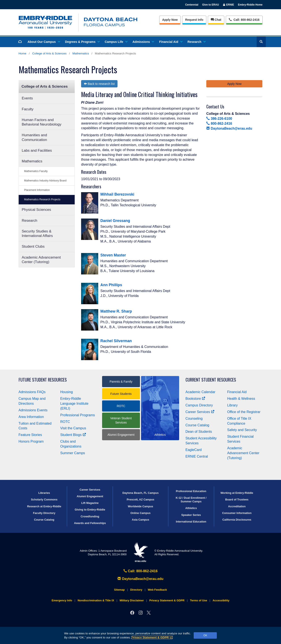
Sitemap (119, 590)
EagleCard (194, 450)
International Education (191, 522)
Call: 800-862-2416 (141, 571)
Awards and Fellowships (90, 523)
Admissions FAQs (32, 392)
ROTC (65, 422)
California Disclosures (237, 520)
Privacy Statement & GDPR (152, 637)
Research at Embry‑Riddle (44, 506)
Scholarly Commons (44, 499)
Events (27, 98)
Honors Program (31, 441)
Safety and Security (242, 430)
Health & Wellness (241, 399)
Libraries (44, 493)
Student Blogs (73, 435)
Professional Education (191, 491)
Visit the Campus (73, 428)
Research (196, 42)
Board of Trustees (237, 499)
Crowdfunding (90, 516)
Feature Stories (30, 435)
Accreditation (237, 506)
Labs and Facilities (37, 151)
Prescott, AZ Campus (140, 499)
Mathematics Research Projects (42, 199)
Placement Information (37, 190)
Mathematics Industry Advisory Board (45, 181)
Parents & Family (121, 382)
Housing (67, 392)
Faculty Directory (44, 513)
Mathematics (81, 53)
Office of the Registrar (244, 412)
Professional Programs (78, 415)
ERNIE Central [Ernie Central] (197, 456)
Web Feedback (157, 590)
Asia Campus (140, 520)
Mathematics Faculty (36, 171)
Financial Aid (171, 42)
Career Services (200, 412)
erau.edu (141, 552)
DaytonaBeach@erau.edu (229, 128)
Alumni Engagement (121, 435)
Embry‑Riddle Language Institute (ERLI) (74, 404)
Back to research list (99, 84)
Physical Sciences (36, 210)
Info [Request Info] (194, 20)
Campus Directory (199, 405)
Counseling (194, 419)
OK (205, 635)
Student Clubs (33, 246)
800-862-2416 (219, 124)
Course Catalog (197, 425)
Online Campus (141, 513)
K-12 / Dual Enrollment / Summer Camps (191, 500)
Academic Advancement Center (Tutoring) (41, 260)
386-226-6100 (219, 119)
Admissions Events (33, 410)
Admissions (143, 42)
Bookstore (196, 399)
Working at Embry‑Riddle (237, 493)
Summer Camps (73, 453)
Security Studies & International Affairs (37, 234)
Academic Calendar (201, 392)
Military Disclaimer (132, 600)
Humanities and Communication (34, 137)
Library (233, 405)
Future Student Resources (43, 380)
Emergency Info (62, 600)
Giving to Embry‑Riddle (90, 510)
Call (244, 19)
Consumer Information (237, 513)
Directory (136, 590)
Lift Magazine (90, 503)
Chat (216, 20)
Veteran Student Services (121, 420)
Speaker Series (191, 515)
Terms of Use (199, 600)
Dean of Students (199, 432)
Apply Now (170, 20)
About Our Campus (44, 42)
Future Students (121, 394)
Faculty (28, 109)
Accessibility (221, 600)
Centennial (192, 5)
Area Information (31, 417)
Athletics (191, 508)
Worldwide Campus (140, 506)
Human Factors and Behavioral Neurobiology (42, 122)
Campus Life (116, 42)
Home (22, 53)
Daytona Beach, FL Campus (140, 493)
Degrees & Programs (82, 42)
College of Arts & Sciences (49, 53)
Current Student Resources (211, 380)
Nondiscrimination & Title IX (96, 600)
